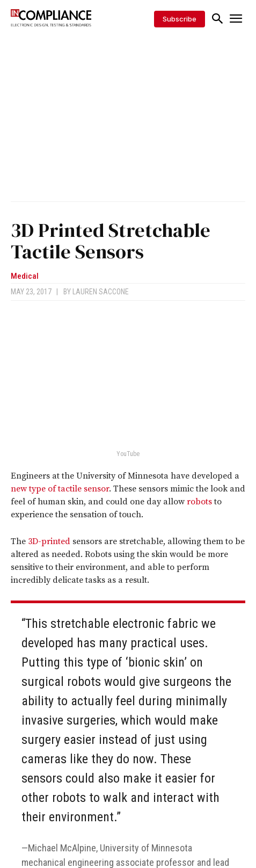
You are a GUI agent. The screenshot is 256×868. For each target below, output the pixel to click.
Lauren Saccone (101, 292)
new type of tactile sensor (60, 489)
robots (199, 502)
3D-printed (49, 541)
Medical (25, 276)
